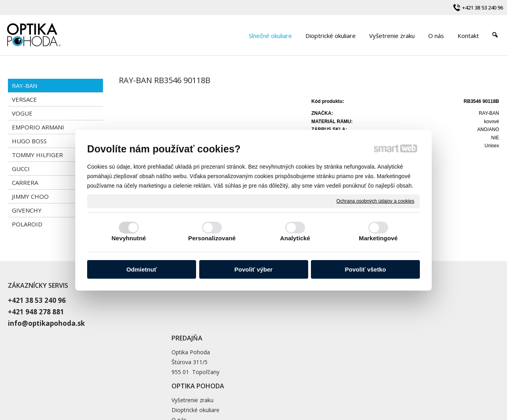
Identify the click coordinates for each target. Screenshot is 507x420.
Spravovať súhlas (405, 383)
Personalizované (212, 238)
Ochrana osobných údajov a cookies (375, 201)
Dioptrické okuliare (363, 309)
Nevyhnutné (129, 238)
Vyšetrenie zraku (360, 299)
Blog (345, 329)
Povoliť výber (253, 269)
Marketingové (378, 238)
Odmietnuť (142, 269)
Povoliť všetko (366, 269)
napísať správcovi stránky (269, 383)
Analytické (295, 238)
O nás (346, 319)
